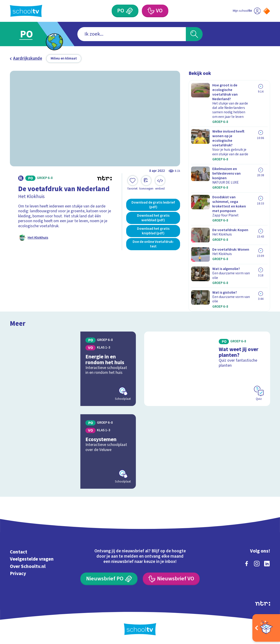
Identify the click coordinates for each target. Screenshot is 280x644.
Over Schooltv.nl (28, 566)
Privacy (18, 573)
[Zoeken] (194, 34)
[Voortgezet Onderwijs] (155, 11)
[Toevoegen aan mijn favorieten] (133, 183)
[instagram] (257, 564)
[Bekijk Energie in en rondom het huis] (73, 369)
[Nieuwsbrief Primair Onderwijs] (109, 579)
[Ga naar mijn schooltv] (246, 11)
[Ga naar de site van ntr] (263, 603)
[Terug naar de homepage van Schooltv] (26, 11)
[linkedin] (267, 564)
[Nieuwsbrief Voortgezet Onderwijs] (171, 579)
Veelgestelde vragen (32, 559)
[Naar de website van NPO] (267, 11)
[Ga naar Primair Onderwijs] (32, 34)
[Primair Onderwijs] (125, 11)
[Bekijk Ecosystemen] (73, 451)
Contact (19, 552)
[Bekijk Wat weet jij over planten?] (207, 369)
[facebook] (247, 564)
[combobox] (132, 34)
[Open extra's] (266, 628)
